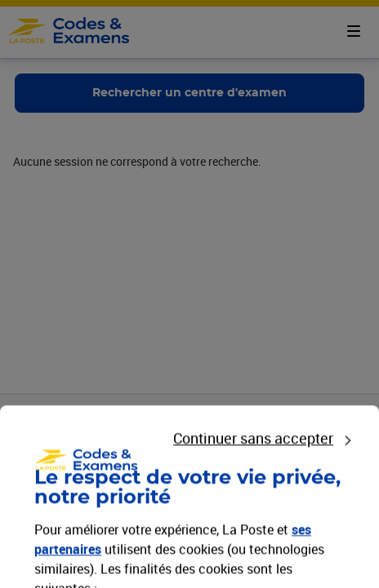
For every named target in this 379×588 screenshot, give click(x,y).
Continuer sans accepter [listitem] (253, 560)
